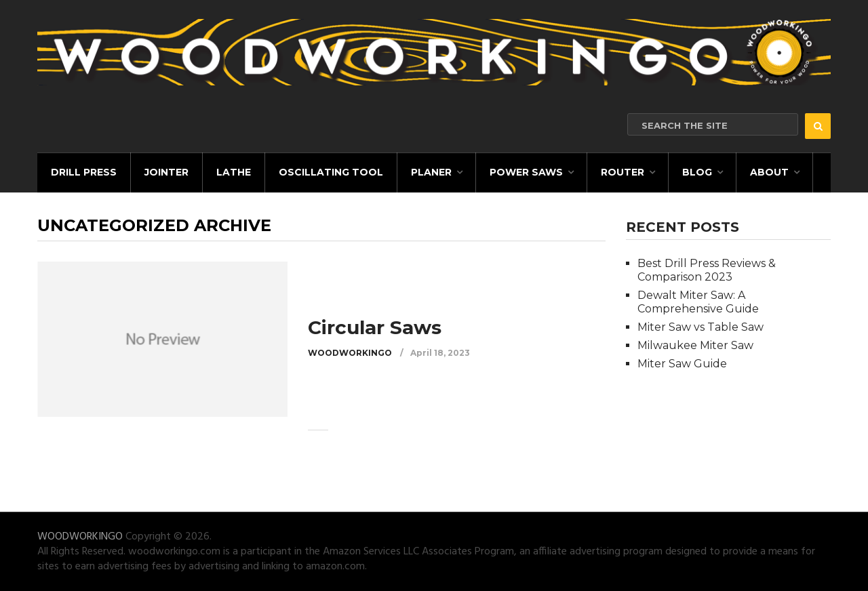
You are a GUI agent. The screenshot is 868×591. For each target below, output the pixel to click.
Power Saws (526, 172)
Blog (697, 172)
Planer (431, 172)
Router (623, 172)
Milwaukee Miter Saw (695, 345)
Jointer (166, 172)
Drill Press (84, 172)
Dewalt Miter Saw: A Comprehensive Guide (698, 302)
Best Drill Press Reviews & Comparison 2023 (707, 270)
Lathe (234, 172)
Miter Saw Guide (682, 364)
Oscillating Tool (331, 172)
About (769, 172)
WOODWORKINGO (350, 353)
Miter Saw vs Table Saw (701, 327)
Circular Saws (375, 327)
